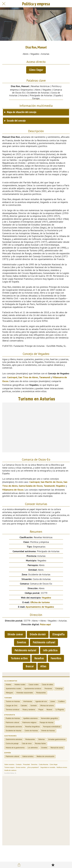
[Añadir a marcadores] (53, 865)
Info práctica (50, 650)
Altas (43, 666)
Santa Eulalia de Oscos (31, 486)
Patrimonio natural (25, 650)
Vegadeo (60, 486)
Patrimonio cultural (44, 642)
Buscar (30, 666)
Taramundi (45, 377)
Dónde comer (15, 634)
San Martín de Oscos (51, 482)
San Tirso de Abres (28, 377)
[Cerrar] (4, 4)
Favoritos (56, 658)
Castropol (12, 377)
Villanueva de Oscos (13, 490)
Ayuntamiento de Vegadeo (40, 607)
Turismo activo (19, 658)
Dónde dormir (38, 634)
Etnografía (58, 634)
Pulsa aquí (45, 624)
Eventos (21, 642)
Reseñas (39, 658)
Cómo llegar (36, 70)
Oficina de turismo (40, 602)
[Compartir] (19, 865)
